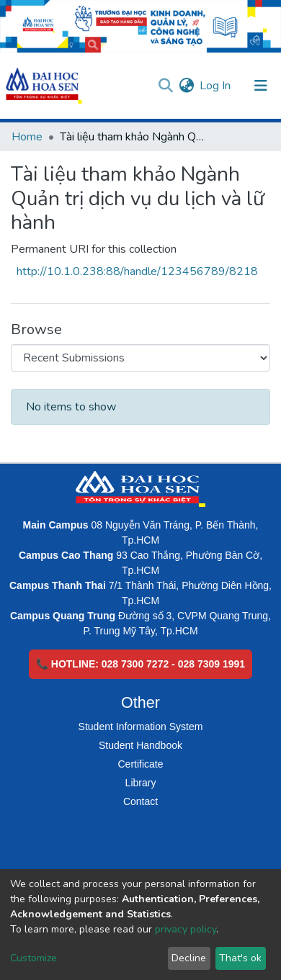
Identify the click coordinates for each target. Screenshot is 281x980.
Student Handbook (140, 745)
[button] (186, 86)
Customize (34, 958)
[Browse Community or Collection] (140, 358)
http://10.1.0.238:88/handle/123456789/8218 (137, 271)
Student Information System (141, 727)
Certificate (140, 764)
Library (141, 783)
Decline (189, 958)
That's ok (240, 958)
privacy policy (186, 929)
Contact (140, 801)
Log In (216, 86)
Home (27, 137)
